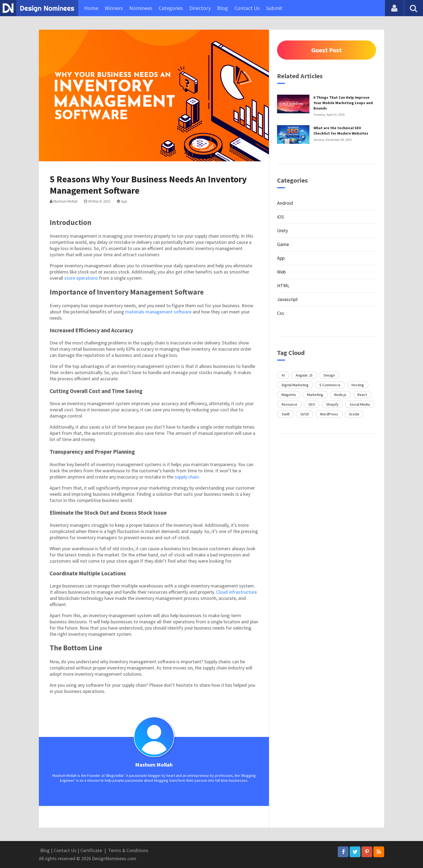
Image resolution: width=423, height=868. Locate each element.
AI (283, 375)
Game (283, 244)
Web (281, 272)
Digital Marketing (295, 385)
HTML (283, 286)
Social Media (360, 404)
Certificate (91, 850)
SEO (312, 404)
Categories (171, 8)
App (122, 201)
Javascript (287, 299)
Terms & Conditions (128, 850)
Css (281, 313)
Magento (289, 395)
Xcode (354, 414)
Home (91, 8)
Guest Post (327, 50)
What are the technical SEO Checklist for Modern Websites (341, 131)
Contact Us (247, 8)
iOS (280, 217)
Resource (289, 404)
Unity (282, 230)
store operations (81, 278)
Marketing (315, 395)
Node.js (340, 395)
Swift (286, 414)
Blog (223, 8)
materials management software (158, 312)
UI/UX (305, 414)
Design (329, 375)
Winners (114, 8)
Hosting (358, 385)
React (362, 395)
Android (285, 203)
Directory (200, 8)
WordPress (329, 414)
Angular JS (304, 375)
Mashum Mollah (64, 201)
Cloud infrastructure (236, 592)
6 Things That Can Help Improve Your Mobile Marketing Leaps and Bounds (343, 103)
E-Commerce (330, 385)
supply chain (187, 477)
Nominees (141, 8)
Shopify (332, 404)
